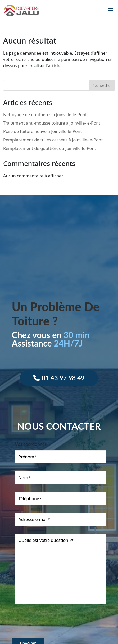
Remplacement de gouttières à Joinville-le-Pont (50, 148)
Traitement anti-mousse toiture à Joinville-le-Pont (52, 123)
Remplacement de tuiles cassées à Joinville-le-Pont (53, 140)
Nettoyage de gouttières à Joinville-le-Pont (45, 115)
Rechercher (102, 85)
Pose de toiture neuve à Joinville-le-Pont (42, 131)
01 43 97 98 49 (63, 378)
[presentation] (52, 623)
